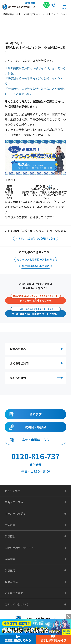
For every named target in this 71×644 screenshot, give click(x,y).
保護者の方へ (37, 350)
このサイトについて (17, 614)
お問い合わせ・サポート (19, 557)
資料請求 (36, 420)
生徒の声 (10, 534)
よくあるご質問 (37, 366)
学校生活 (10, 580)
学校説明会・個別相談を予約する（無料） (36, 313)
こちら (45, 198)
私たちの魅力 (37, 382)
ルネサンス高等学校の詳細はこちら (36, 238)
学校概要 (10, 546)
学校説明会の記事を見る (36, 266)
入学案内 (10, 569)
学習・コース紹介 (15, 512)
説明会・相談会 (35, 434)
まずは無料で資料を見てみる (36, 300)
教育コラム (11, 591)
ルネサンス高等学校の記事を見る (36, 260)
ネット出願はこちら (35, 448)
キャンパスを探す (15, 523)
